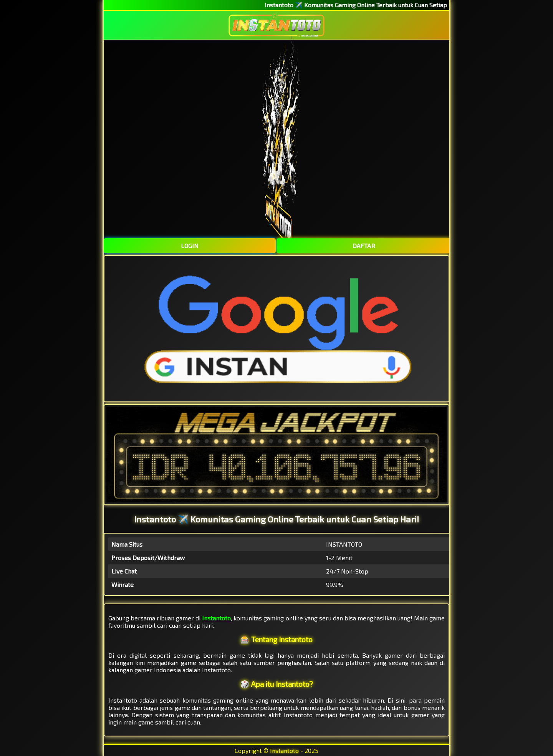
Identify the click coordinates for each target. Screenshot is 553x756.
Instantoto (216, 618)
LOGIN (190, 246)
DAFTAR (363, 246)
